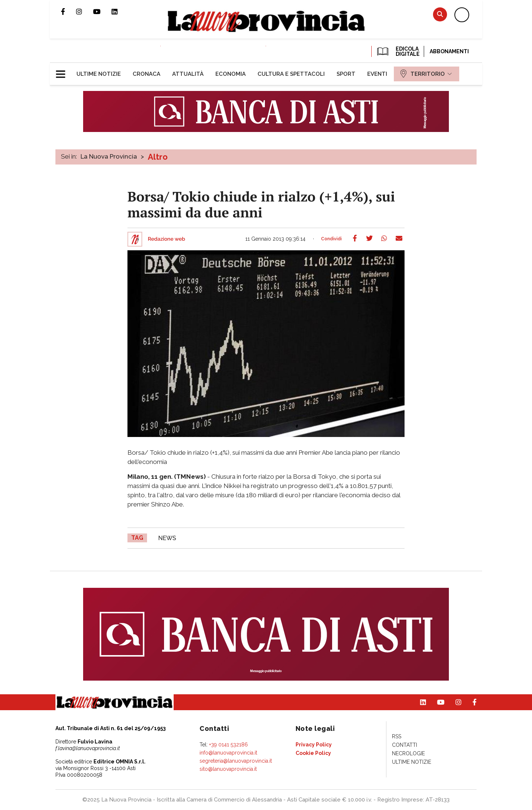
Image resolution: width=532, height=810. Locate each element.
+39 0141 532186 (229, 745)
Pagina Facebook (69, 11)
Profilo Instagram (85, 11)
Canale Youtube (102, 11)
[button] (63, 71)
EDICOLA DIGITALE (398, 51)
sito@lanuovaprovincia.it (228, 769)
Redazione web (166, 239)
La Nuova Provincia (109, 156)
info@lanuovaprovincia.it (228, 753)
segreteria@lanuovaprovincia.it (236, 761)
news (167, 538)
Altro (158, 157)
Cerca (440, 14)
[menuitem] (99, 74)
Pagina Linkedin (120, 11)
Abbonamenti (449, 51)
